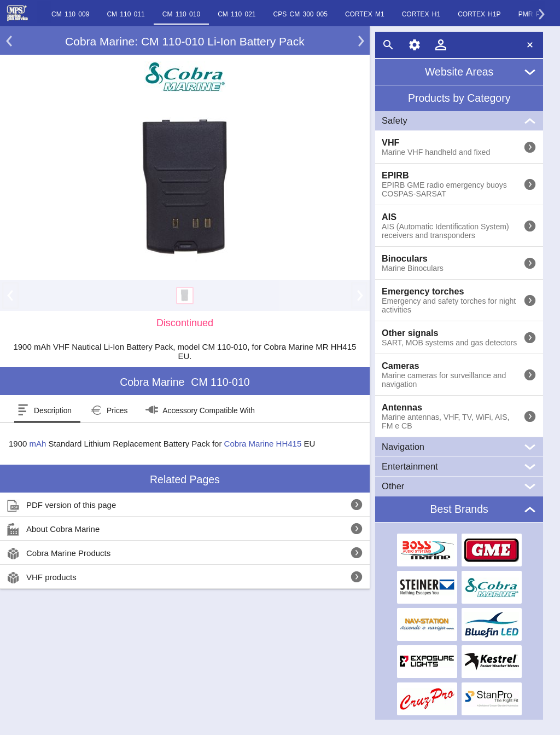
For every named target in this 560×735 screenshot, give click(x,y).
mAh (38, 444)
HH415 (289, 444)
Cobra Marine (249, 444)
